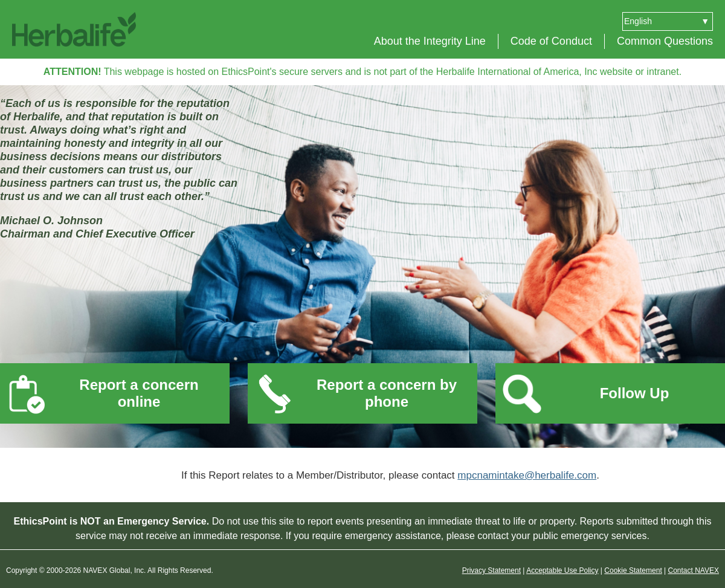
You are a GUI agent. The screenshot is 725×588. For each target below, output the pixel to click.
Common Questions (665, 41)
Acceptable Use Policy (562, 570)
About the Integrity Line (430, 41)
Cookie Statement (633, 570)
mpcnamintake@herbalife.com (527, 475)
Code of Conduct (551, 41)
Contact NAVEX (694, 570)
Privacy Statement (491, 570)
